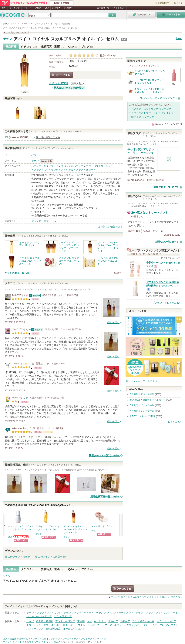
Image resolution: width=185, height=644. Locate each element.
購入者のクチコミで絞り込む (69, 88)
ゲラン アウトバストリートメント (115, 613)
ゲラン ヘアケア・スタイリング (44, 613)
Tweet (179, 38)
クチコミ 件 (59, 83)
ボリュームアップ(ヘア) (156, 625)
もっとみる (174, 422)
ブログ (38, 8)
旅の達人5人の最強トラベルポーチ (148, 400)
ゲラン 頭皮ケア (63, 616)
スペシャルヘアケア (72, 166)
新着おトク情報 (62, 3)
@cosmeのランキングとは (169, 124)
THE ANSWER (142, 80)
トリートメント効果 (37, 625)
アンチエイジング (65, 621)
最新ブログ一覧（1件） (166, 187)
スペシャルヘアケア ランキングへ (159, 98)
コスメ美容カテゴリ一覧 (15, 639)
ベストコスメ (118, 8)
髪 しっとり (69, 625)
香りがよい (100, 621)
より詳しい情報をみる (110, 227)
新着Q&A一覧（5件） (167, 242)
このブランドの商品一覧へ (53, 557)
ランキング (15, 8)
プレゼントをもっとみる (165, 303)
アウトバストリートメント (101, 166)
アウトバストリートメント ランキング (152, 113)
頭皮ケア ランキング (143, 117)
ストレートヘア (87, 625)
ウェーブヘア (105, 625)
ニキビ (30, 621)
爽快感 (81, 621)
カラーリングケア (166, 621)
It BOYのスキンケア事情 (143, 416)
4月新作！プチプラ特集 (142, 411)
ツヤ (89, 621)
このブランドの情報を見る (16, 33)
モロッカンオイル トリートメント (149, 91)
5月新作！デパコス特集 (142, 394)
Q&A (47, 8)
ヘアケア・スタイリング (45, 166)
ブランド (27, 8)
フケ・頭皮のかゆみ (143, 621)
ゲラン (7, 39)
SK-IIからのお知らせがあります (21, 537)
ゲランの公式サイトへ (44, 221)
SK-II (10, 537)
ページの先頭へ (147, 597)
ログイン (179, 3)
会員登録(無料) (163, 3)
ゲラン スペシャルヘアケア (79, 613)
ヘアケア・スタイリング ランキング (151, 109)
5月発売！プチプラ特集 (142, 405)
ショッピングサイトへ (21, 540)
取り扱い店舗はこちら (48, 137)
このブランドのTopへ (20, 557)
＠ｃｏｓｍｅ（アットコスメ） (143, 381)
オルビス (139, 71)
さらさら (56, 625)
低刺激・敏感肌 (45, 621)
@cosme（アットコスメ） (90, 642)
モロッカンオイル (143, 89)
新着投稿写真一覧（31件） (105, 497)
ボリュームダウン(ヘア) (127, 625)
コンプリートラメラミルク (149, 82)
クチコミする (61, 75)
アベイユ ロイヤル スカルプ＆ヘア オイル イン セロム (66, 39)
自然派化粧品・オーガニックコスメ (66, 629)
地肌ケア (125, 621)
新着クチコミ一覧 (104, 455)
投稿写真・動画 (53, 47)
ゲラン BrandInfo (48, 161)
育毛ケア (113, 621)
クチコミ (29, 47)
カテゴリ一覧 (103, 8)
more (117, 272)
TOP (4, 8)
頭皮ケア (91, 170)
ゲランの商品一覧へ (16, 273)
